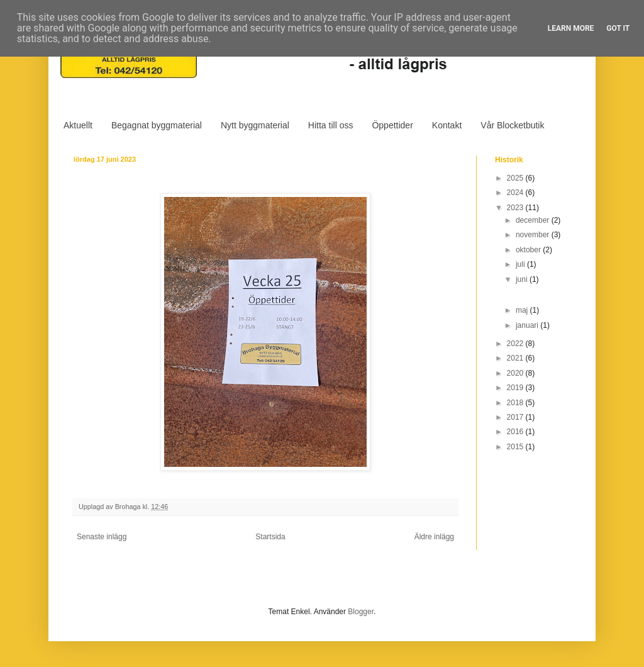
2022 (516, 344)
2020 (516, 373)
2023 (516, 208)
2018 (516, 403)
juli (521, 264)
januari (528, 325)
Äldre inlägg (434, 537)
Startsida (270, 537)
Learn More (571, 28)
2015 (516, 447)
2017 (516, 417)
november (534, 235)
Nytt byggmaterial (255, 125)
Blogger (361, 612)
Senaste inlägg (102, 537)
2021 (516, 358)
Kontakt (447, 125)
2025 (516, 178)
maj (523, 310)
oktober (529, 250)
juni (523, 279)
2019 (516, 388)
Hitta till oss (331, 125)
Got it (618, 28)
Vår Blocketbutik (512, 125)
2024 (516, 193)
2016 (516, 432)
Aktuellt (78, 125)
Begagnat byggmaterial (157, 125)
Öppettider (392, 125)
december (534, 220)
